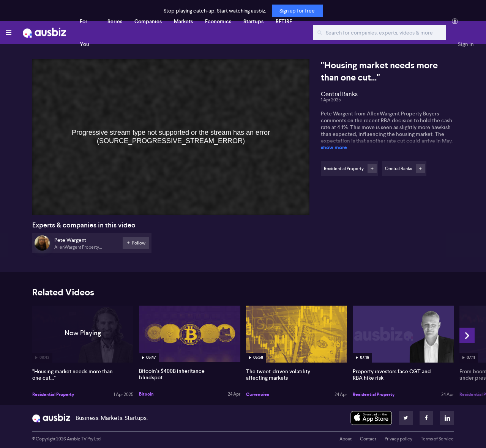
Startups (253, 21)
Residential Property (53, 394)
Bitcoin (146, 394)
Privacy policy (398, 439)
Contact (368, 439)
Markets (183, 21)
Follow (372, 169)
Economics (218, 21)
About (346, 439)
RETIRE (284, 21)
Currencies (258, 394)
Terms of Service (437, 439)
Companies (148, 21)
